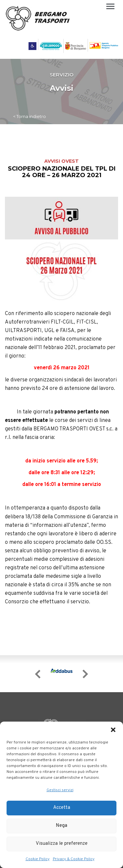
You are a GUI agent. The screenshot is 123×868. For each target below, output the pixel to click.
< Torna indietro (30, 116)
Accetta (62, 808)
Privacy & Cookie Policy (74, 859)
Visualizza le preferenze (62, 844)
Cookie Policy (38, 859)
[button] (113, 730)
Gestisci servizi (60, 790)
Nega (61, 826)
